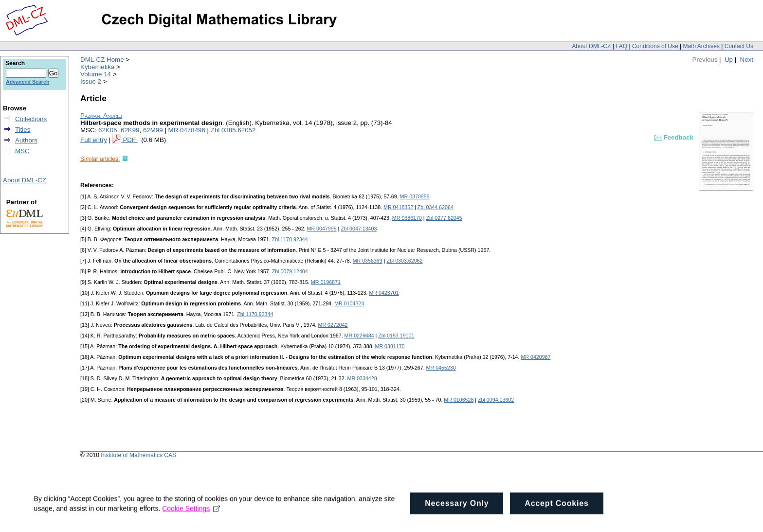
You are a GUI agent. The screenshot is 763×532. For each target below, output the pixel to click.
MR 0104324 (349, 303)
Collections (31, 119)
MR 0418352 (398, 207)
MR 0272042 (333, 325)
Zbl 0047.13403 (359, 229)
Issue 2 (91, 81)
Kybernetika (97, 67)
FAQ (621, 46)
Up (729, 60)
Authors (26, 140)
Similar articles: (100, 159)
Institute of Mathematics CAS (138, 455)
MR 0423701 (384, 293)
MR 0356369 (368, 261)
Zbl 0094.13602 (496, 400)
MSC (22, 151)
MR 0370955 (415, 196)
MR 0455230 (441, 368)
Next (747, 60)
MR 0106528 (459, 400)
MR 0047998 (322, 229)
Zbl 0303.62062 (404, 261)
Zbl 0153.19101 (396, 336)
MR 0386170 (407, 218)
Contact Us (739, 46)
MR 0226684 (359, 336)
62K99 (130, 130)
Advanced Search (27, 82)
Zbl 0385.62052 (233, 130)
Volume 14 (96, 74)
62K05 (108, 130)
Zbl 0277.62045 (444, 218)
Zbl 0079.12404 (290, 271)
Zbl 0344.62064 (436, 207)
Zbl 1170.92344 (290, 239)
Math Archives (701, 46)
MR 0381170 (390, 346)
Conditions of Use (655, 46)
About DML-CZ (591, 46)
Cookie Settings (191, 521)
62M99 (153, 130)
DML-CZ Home (102, 60)
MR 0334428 (362, 378)
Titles (23, 130)
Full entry (94, 140)
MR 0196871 (326, 282)
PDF (130, 140)
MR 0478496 (187, 130)
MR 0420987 (536, 357)
